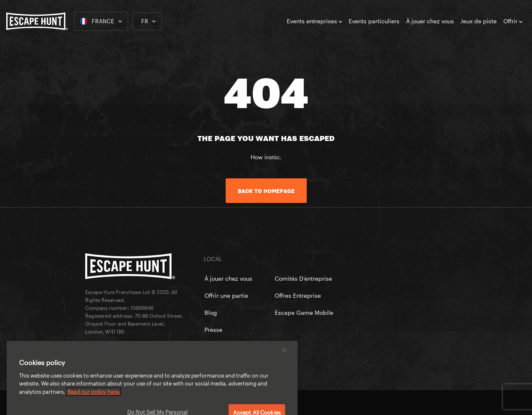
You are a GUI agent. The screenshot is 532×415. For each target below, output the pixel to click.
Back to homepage (266, 191)
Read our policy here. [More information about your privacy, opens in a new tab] (94, 398)
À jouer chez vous (430, 21)
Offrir (513, 21)
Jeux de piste (479, 21)
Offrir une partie (226, 295)
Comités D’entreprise (303, 278)
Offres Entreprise (298, 295)
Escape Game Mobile (304, 312)
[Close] (284, 356)
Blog (211, 312)
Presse (213, 330)
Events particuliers (374, 21)
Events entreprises (314, 21)
